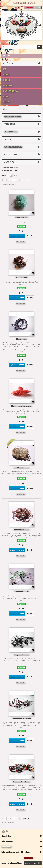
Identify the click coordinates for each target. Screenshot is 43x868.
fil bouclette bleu (21, 217)
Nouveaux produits (13, 147)
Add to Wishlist (21, 242)
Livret (6, 75)
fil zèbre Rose (21, 339)
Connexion (38, 8)
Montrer (4, 175)
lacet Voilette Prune (22, 529)
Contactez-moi (29, 8)
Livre (6, 96)
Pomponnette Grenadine (22, 718)
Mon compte (7, 847)
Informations (11, 132)
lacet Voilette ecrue (21, 468)
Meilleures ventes (12, 116)
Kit (5, 69)
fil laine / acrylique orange (21, 406)
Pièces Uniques (11, 91)
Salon (6, 102)
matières (8, 86)
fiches (7, 80)
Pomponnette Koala (22, 655)
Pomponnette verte (21, 591)
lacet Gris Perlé (22, 277)
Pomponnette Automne (21, 782)
